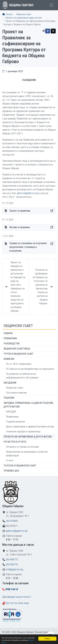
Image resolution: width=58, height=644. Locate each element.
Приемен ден (11, 471)
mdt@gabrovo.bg (15, 569)
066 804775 (12, 559)
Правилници (12, 417)
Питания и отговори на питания (22, 447)
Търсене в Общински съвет (20, 466)
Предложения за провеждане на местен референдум (27, 454)
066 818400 (12, 521)
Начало (8, 14)
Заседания (10, 383)
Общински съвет (24, 14)
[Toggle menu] (51, 5)
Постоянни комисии (16, 393)
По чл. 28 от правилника (19, 364)
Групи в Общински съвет (19, 354)
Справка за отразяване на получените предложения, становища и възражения (28, 247)
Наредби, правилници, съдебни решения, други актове (28, 405)
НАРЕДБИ (11, 412)
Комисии (9, 359)
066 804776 (12, 564)
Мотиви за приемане (20, 227)
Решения (9, 398)
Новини (8, 333)
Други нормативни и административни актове (30, 427)
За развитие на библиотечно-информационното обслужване (22, 376)
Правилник (10, 338)
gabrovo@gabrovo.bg (27, 193)
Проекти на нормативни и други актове (24, 18)
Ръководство (12, 344)
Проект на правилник (20, 211)
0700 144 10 (12, 589)
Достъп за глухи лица (17, 603)
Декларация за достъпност (17, 597)
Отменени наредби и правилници (23, 432)
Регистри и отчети (15, 442)
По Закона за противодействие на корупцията (30, 369)
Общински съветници (17, 349)
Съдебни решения (15, 422)
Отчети (10, 460)
